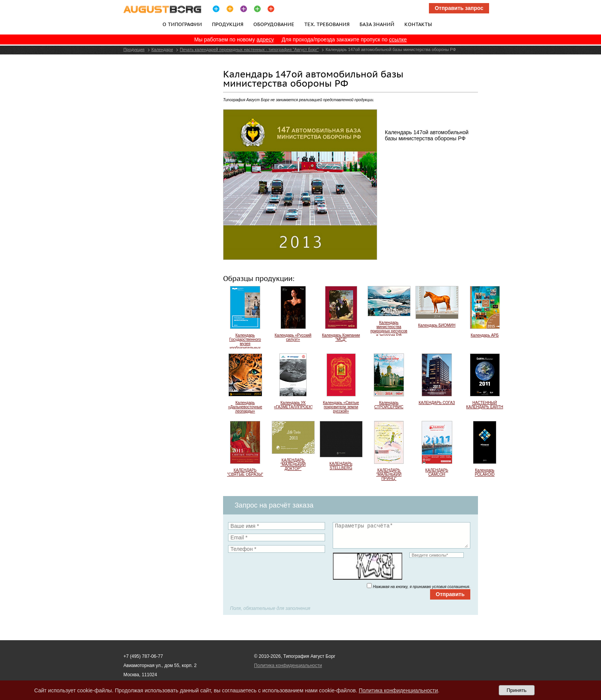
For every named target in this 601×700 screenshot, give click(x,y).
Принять (517, 690)
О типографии (182, 24)
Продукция (228, 24)
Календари (162, 49)
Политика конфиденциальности (288, 665)
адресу (265, 39)
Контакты (418, 24)
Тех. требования (327, 24)
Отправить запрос (459, 8)
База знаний (377, 24)
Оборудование (274, 24)
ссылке (398, 39)
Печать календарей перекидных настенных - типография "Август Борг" (249, 49)
